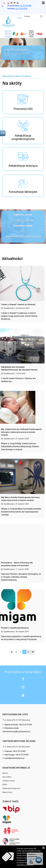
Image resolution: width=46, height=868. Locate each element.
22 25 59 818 (22, 9)
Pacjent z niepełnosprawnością (15, 628)
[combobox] (33, 16)
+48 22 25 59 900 (25, 220)
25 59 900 (26, 6)
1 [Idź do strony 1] (20, 652)
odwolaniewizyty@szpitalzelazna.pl (23, 236)
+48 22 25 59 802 (22, 755)
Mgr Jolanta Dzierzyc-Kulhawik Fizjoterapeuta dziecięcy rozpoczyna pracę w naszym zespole (21, 432)
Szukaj (42, 16)
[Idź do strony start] (12, 652)
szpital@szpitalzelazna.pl (14, 758)
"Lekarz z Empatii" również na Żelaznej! (18, 304)
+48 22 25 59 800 (19, 751)
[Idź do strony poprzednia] (16, 652)
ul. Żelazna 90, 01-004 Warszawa (16, 720)
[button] (23, 53)
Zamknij (44, 848)
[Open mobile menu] (43, 3)
